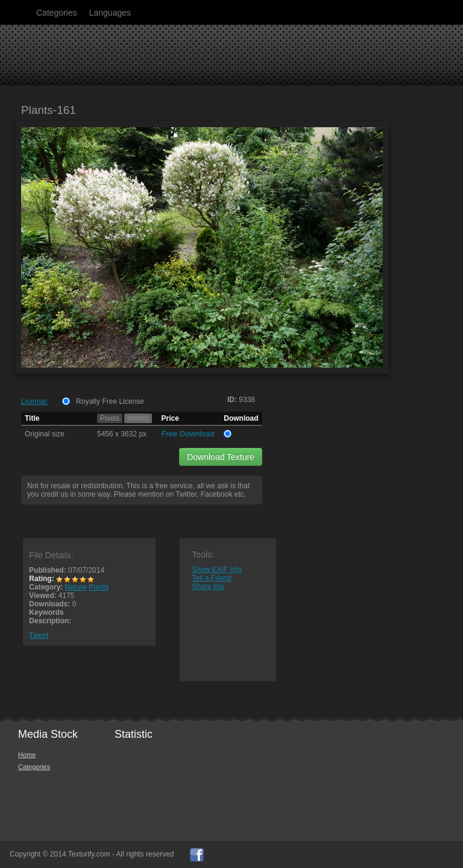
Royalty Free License (110, 401)
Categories (57, 13)
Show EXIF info (217, 570)
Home (27, 755)
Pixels (110, 418)
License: (35, 401)
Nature (76, 587)
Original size (45, 434)
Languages (110, 13)
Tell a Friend (211, 578)
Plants (99, 587)
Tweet (39, 635)
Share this (208, 587)
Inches (138, 418)
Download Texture (221, 457)
